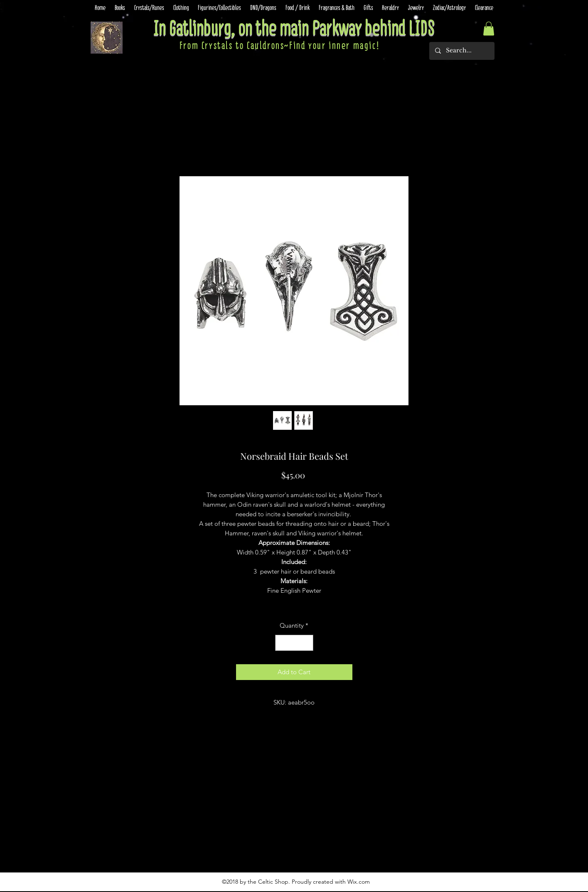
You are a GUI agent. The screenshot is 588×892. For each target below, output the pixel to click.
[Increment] (306, 643)
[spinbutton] (294, 643)
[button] (489, 28)
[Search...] (461, 51)
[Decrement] (282, 643)
